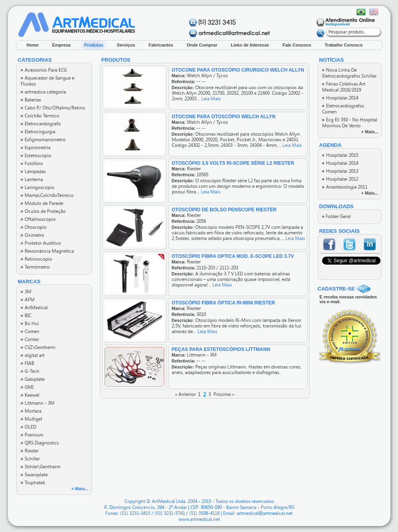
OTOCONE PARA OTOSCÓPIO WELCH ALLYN (224, 117)
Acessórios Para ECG (44, 70)
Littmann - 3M (38, 403)
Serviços (126, 45)
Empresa (61, 45)
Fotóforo (32, 164)
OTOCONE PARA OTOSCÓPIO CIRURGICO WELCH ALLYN (238, 70)
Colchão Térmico (40, 116)
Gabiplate (33, 379)
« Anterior (185, 394)
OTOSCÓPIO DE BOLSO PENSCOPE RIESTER (224, 210)
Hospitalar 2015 (340, 155)
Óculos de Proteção (43, 211)
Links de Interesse (250, 45)
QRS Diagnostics (40, 443)
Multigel (31, 419)
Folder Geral (337, 216)
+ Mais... (80, 489)
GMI (27, 387)
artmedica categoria (43, 92)
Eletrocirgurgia (38, 132)
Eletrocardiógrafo (41, 124)
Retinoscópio (36, 259)
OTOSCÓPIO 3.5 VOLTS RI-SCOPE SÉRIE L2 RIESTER (233, 163)
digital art (33, 355)
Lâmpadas (33, 171)
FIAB (27, 363)
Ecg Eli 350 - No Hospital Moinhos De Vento (350, 123)
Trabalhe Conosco (344, 45)
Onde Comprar (202, 45)
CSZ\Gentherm (38, 347)
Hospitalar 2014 (340, 98)
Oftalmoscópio (38, 219)
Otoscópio (34, 227)
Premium (32, 435)
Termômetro (35, 267)
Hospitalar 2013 (340, 171)
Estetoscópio (36, 156)
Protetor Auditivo (41, 243)
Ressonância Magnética (47, 251)
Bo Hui (30, 323)
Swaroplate (34, 475)
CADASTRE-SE (336, 289)
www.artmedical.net (199, 519)
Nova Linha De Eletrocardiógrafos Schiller (349, 73)
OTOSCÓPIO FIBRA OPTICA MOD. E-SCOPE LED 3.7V (233, 256)
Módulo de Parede (42, 203)
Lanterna (32, 179)
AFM (28, 300)
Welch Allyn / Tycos (207, 76)
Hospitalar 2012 (340, 179)
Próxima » (224, 394)
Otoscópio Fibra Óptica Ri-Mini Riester (223, 303)
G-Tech (30, 371)
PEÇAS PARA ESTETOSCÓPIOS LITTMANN (221, 349)
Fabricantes (161, 45)
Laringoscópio (38, 187)
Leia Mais (211, 99)
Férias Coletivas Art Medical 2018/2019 (344, 87)
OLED (28, 427)
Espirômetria (36, 148)
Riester (30, 451)
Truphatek (33, 483)
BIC (26, 316)
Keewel (30, 395)
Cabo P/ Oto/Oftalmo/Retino (53, 108)
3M (26, 292)
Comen (30, 331)
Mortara (31, 411)
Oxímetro (32, 235)
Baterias (31, 100)
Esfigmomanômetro (43, 140)
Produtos (94, 45)
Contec (30, 339)
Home (33, 45)
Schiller (30, 459)
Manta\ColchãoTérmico (47, 195)
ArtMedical (34, 308)
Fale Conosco (297, 45)
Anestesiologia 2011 (345, 187)
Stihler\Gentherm (41, 467)
